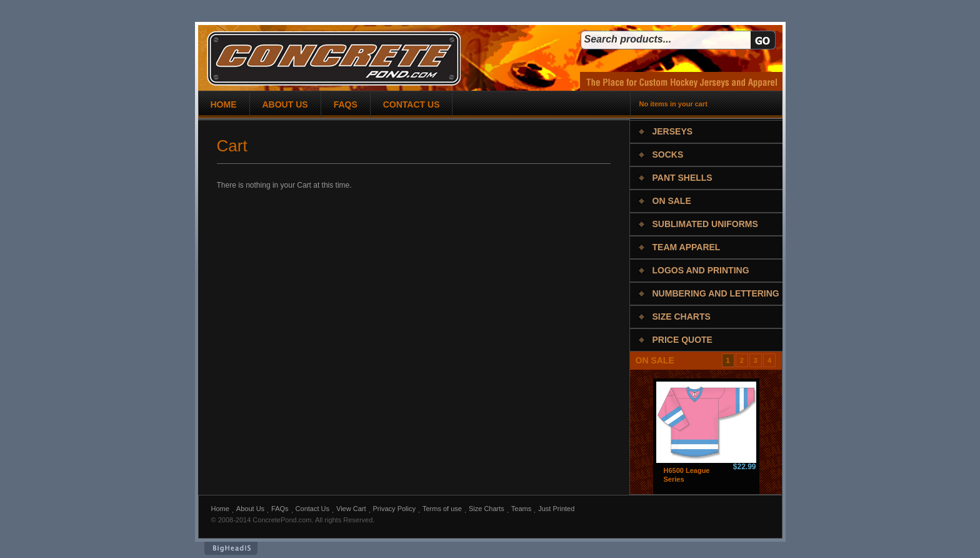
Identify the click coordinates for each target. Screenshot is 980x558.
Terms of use (442, 509)
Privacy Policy (394, 509)
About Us (250, 509)
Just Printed (556, 509)
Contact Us (312, 509)
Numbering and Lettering (716, 293)
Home (220, 509)
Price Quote (682, 340)
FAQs (280, 509)
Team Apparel (687, 247)
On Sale (672, 201)
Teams (521, 509)
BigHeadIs (231, 548)
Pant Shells (682, 178)
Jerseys (673, 131)
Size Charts (682, 317)
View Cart (351, 509)
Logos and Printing (701, 270)
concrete (334, 58)
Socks (668, 155)
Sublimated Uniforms (705, 224)
